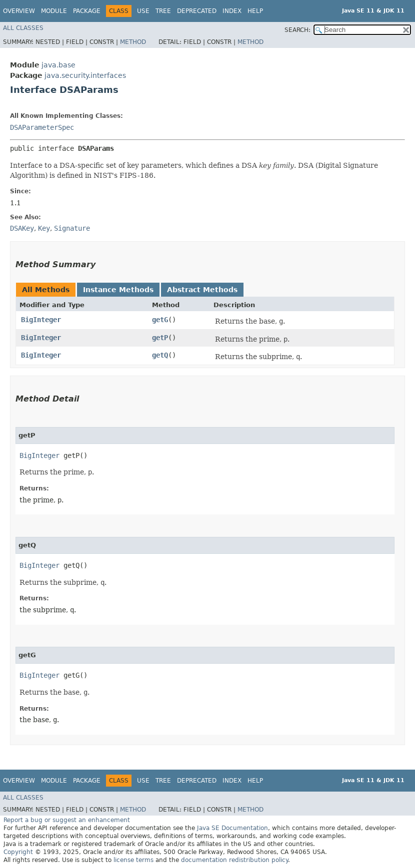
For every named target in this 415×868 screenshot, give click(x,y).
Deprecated (197, 11)
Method (133, 42)
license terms (133, 860)
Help (255, 11)
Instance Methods (118, 290)
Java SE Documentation (232, 828)
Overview (19, 11)
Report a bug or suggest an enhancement (67, 820)
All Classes (23, 28)
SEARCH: (297, 30)
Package (87, 11)
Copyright (18, 852)
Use (143, 11)
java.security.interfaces (85, 75)
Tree (163, 11)
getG (160, 320)
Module (54, 11)
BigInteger (41, 320)
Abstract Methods (202, 290)
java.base (58, 65)
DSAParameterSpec (42, 127)
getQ (160, 355)
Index (232, 11)
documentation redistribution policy (234, 860)
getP (160, 338)
